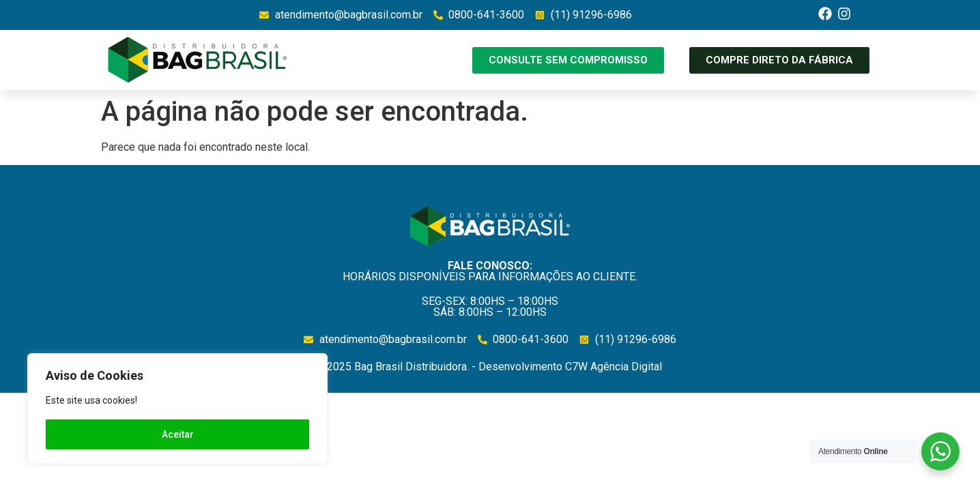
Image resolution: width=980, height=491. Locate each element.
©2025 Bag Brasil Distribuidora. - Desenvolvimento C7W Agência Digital (490, 367)
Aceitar (178, 434)
